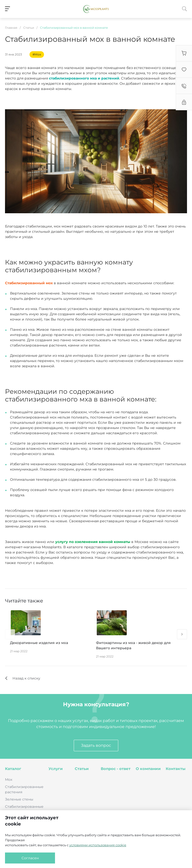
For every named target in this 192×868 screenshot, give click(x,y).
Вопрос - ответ (116, 769)
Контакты (176, 769)
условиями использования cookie (98, 845)
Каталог (13, 769)
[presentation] (10, 634)
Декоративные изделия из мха (39, 643)
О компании (148, 769)
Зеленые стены (19, 799)
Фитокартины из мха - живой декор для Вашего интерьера (133, 645)
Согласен (30, 858)
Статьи (82, 769)
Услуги (56, 769)
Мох (9, 779)
